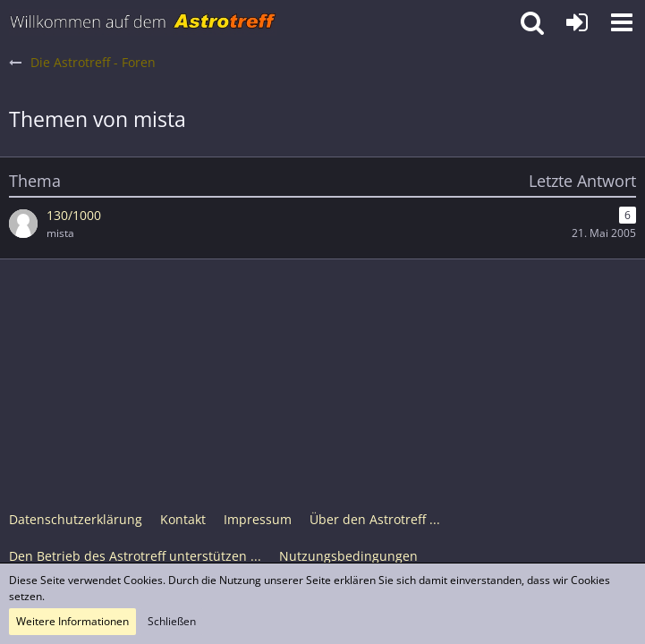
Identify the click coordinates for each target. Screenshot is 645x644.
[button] (622, 22)
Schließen (172, 621)
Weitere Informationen (72, 621)
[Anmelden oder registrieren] (577, 22)
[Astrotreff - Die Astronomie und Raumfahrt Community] (143, 22)
